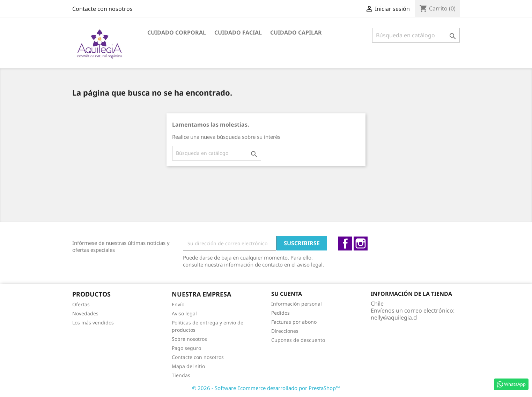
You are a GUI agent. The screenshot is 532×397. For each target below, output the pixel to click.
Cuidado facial (238, 32)
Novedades (85, 313)
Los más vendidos (93, 323)
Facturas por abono (294, 322)
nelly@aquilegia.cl (394, 317)
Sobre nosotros (189, 339)
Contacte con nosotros (102, 9)
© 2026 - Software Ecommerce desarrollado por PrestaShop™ (266, 388)
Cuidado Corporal (177, 32)
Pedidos (280, 313)
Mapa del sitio (188, 366)
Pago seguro (186, 348)
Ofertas (81, 304)
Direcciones (285, 331)
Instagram (361, 244)
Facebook (345, 244)
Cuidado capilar (296, 32)
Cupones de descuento (298, 340)
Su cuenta (287, 294)
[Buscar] (416, 35)
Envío (178, 304)
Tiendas (181, 375)
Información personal (297, 304)
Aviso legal (184, 313)
